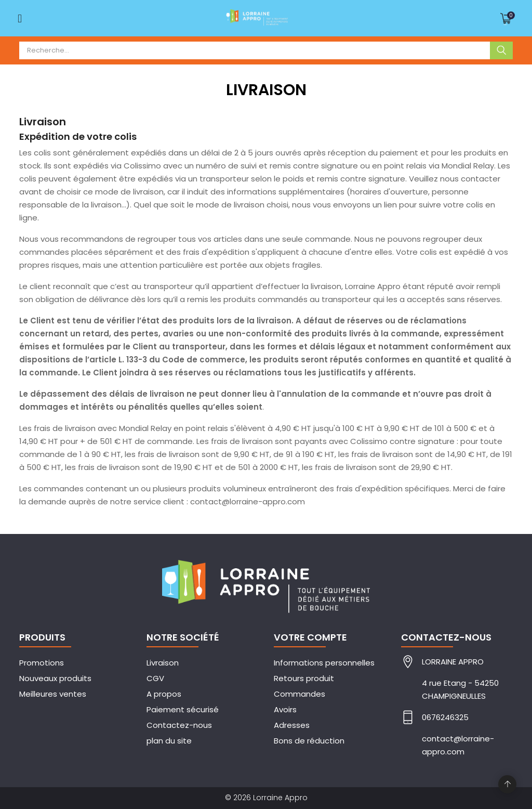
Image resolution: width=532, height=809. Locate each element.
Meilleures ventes (53, 694)
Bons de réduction (309, 741)
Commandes (300, 694)
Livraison (163, 663)
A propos (164, 694)
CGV (155, 678)
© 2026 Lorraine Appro (266, 798)
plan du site (169, 741)
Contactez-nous (179, 725)
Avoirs (285, 709)
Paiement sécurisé (183, 709)
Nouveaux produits (55, 678)
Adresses (292, 725)
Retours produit (304, 678)
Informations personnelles (324, 663)
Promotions (42, 663)
